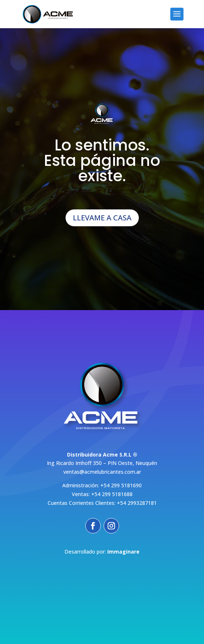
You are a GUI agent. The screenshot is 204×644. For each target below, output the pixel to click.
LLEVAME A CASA (102, 218)
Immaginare (123, 552)
